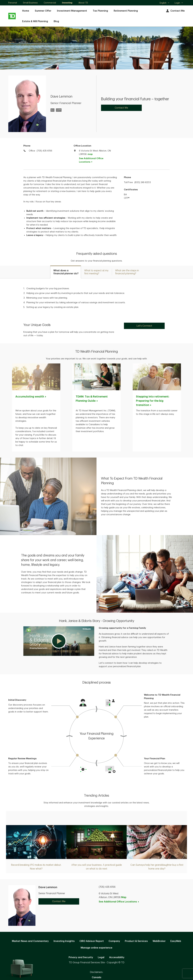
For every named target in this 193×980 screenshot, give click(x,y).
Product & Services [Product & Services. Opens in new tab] (136, 941)
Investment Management (72, 11)
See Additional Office (91, 160)
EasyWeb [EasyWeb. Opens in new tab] (176, 941)
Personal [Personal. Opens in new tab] (13, 3)
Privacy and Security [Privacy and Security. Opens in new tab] (81, 957)
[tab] (66, 272)
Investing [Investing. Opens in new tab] (67, 3)
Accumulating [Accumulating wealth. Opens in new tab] (31, 397)
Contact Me (175, 11)
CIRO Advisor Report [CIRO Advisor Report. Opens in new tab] (92, 941)
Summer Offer (43, 11)
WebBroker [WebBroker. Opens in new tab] (159, 941)
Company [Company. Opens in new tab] (114, 941)
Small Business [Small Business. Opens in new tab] (30, 3)
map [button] (90, 154)
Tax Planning (100, 11)
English (165, 3)
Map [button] (124, 897)
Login (179, 3)
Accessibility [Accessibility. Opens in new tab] (117, 957)
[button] (59, 641)
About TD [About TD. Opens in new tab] (83, 3)
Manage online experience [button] (96, 948)
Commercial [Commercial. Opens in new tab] (50, 3)
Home (26, 11)
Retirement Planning (126, 11)
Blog (56, 21)
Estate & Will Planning (35, 21)
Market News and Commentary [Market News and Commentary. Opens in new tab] (30, 941)
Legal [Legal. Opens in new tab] (101, 957)
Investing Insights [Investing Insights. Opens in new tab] (64, 941)
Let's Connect (144, 326)
